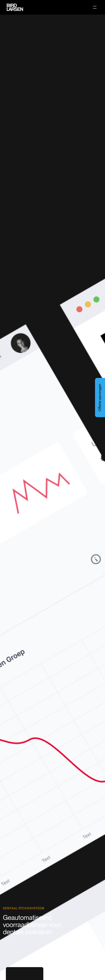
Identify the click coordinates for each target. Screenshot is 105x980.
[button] (94, 7)
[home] (14, 7)
